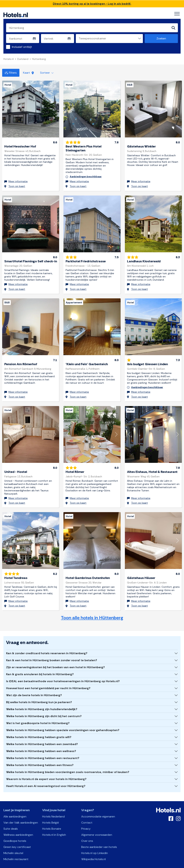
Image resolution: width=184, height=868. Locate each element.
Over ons (87, 833)
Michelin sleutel (13, 845)
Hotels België (51, 815)
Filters (11, 73)
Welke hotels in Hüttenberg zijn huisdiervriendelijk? (42, 701)
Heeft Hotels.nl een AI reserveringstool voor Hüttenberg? (46, 778)
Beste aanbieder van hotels (99, 839)
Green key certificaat (17, 839)
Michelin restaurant (16, 851)
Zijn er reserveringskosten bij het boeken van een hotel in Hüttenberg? (55, 660)
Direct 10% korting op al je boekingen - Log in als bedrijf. (92, 4)
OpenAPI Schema (90, 865)
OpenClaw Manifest (133, 865)
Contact (87, 815)
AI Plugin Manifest (111, 865)
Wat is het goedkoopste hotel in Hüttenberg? (38, 715)
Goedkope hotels (15, 833)
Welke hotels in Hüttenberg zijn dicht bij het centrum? (44, 708)
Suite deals (11, 821)
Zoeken (161, 39)
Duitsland (23, 59)
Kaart (28, 73)
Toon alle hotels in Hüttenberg (92, 610)
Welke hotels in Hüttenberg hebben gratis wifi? (39, 729)
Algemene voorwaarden (97, 827)
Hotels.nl (9, 59)
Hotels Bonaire (52, 821)
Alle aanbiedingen (15, 809)
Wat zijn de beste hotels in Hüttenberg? (34, 687)
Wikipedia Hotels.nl (93, 851)
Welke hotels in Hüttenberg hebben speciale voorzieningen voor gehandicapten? (63, 722)
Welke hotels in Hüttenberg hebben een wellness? (41, 743)
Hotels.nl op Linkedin (95, 845)
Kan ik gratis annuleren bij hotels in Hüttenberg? (40, 666)
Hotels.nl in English (54, 827)
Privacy (86, 821)
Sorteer (47, 73)
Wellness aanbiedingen (18, 827)
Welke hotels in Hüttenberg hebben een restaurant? (43, 750)
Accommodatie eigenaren (98, 809)
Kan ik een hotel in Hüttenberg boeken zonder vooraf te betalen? (52, 653)
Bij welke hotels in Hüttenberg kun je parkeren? (39, 694)
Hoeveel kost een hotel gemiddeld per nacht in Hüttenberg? (48, 680)
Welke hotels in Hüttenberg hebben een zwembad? (42, 736)
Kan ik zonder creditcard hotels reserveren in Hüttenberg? (47, 646)
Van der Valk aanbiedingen (21, 815)
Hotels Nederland (53, 809)
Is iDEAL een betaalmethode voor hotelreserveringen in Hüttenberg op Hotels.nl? (63, 673)
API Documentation (67, 865)
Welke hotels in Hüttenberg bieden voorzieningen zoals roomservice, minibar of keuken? (68, 764)
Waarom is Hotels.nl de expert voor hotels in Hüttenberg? (46, 771)
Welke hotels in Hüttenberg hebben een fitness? (40, 757)
